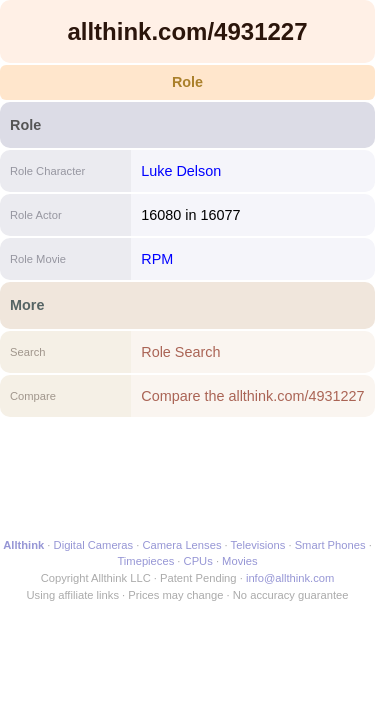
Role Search (180, 352)
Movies (239, 561)
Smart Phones (330, 545)
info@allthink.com (290, 578)
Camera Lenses (182, 545)
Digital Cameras (94, 545)
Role (187, 82)
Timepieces (145, 561)
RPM (157, 259)
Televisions (258, 545)
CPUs (198, 561)
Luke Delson (181, 171)
